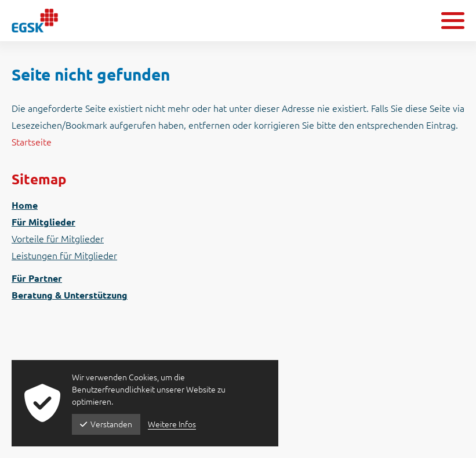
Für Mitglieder (43, 222)
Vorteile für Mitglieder (58, 239)
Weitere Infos (172, 424)
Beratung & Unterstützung (70, 295)
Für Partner (37, 278)
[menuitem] (238, 206)
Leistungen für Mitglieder (64, 256)
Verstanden (106, 424)
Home (25, 205)
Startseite (32, 142)
